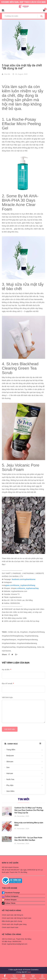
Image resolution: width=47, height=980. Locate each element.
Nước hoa (10, 779)
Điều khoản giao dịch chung (12, 921)
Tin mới (24, 799)
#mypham (24, 632)
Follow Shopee (11, 900)
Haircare (10, 773)
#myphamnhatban (9, 643)
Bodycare (10, 756)
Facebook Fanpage (12, 893)
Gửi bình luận (10, 729)
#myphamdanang (31, 636)
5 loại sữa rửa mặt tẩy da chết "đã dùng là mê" (22, 67)
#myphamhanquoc (9, 640)
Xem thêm (10, 791)
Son (8, 767)
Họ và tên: (6, 670)
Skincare (10, 762)
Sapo (29, 972)
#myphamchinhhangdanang (13, 636)
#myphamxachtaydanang (26, 647)
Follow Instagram (12, 896)
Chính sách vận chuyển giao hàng (14, 924)
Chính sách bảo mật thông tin (12, 915)
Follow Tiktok (10, 903)
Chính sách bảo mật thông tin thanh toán (17, 918)
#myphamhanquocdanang (27, 640)
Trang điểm (11, 750)
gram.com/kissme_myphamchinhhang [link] (20, 585)
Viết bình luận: (8, 697)
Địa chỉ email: (8, 683)
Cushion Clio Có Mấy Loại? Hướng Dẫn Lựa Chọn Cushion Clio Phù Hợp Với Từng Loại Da (29, 810)
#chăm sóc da (14, 632)
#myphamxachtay (9, 647)
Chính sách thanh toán (10, 927)
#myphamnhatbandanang (27, 643)
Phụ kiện (10, 785)
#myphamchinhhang (37, 632)
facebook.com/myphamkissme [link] (24, 579)
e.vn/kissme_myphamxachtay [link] (27, 588)
